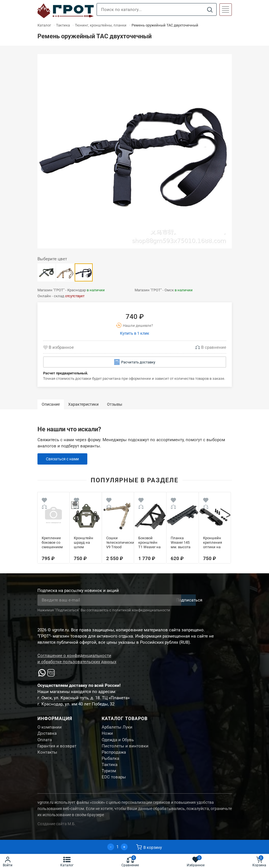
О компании (50, 728)
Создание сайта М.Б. (57, 831)
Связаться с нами (64, 459)
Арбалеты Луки (117, 728)
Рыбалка (110, 763)
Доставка (47, 735)
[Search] (210, 10)
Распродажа (114, 756)
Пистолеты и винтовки (125, 749)
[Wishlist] (44, 501)
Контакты (47, 756)
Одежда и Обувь (118, 742)
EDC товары (114, 784)
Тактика (110, 770)
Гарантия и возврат (57, 749)
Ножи (107, 735)
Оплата (45, 742)
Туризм (109, 777)
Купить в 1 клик (135, 333)
